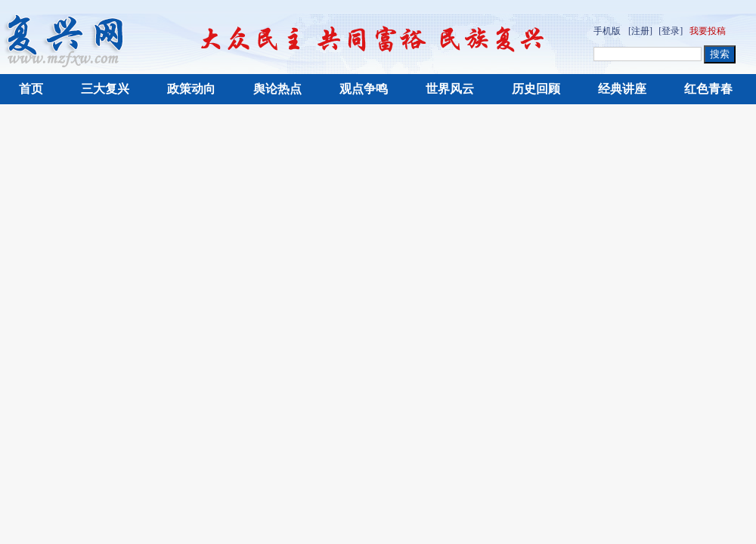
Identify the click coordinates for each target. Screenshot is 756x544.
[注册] (640, 31)
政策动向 (191, 89)
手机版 (607, 31)
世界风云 (450, 89)
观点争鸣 (364, 89)
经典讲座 (622, 89)
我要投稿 (708, 31)
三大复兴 (105, 89)
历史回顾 (536, 89)
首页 (31, 89)
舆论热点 (277, 89)
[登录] (671, 31)
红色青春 (708, 89)
